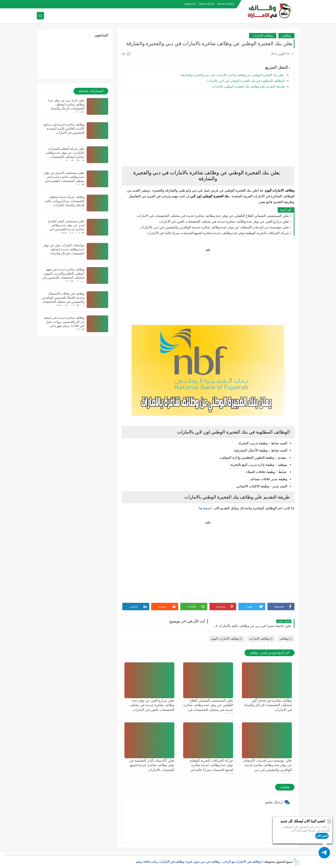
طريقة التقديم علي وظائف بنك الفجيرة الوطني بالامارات (248, 86)
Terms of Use (207, 4)
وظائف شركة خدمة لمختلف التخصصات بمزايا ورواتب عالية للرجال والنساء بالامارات (65, 201)
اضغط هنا (205, 508)
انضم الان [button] (322, 836)
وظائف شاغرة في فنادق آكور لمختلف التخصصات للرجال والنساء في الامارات (268, 705)
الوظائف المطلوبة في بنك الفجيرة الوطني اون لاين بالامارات (246, 81)
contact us (190, 4)
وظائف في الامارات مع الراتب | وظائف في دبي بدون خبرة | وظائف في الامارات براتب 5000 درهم (198, 862)
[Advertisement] (208, 129)
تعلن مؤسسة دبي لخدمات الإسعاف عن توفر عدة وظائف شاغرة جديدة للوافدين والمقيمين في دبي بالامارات (215, 227)
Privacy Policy (226, 4)
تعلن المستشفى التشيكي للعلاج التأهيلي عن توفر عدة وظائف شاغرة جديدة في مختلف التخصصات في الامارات (213, 216)
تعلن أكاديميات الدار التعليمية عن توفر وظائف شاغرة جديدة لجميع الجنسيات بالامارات (152, 765)
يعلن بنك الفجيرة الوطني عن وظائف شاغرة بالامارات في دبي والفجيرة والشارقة (232, 75)
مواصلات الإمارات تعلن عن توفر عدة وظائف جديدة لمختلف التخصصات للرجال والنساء (64, 249)
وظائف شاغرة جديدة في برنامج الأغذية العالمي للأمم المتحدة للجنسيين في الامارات (64, 129)
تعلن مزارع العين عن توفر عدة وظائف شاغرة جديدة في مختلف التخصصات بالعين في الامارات (224, 222)
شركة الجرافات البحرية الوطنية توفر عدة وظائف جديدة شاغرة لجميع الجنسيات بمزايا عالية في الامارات (218, 233)
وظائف (286, 36)
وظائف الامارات (263, 36)
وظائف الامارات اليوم (227, 639)
